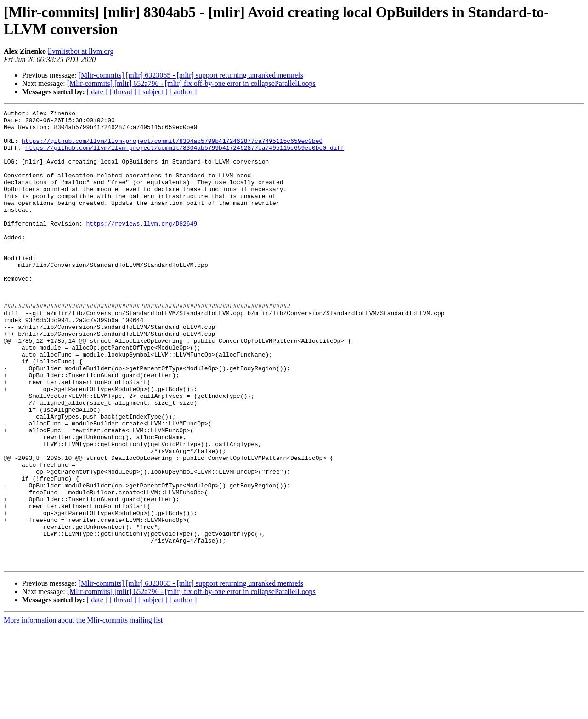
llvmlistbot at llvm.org (81, 51)
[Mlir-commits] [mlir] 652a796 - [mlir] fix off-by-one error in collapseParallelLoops (191, 83)
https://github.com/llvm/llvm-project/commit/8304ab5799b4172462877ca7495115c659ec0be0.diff (185, 156)
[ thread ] (123, 92)
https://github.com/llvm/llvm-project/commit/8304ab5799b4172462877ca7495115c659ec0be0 (172, 147)
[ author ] (183, 92)
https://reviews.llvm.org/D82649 (141, 247)
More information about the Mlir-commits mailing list (83, 711)
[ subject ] (153, 92)
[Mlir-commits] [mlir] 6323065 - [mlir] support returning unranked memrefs (191, 75)
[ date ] (97, 92)
